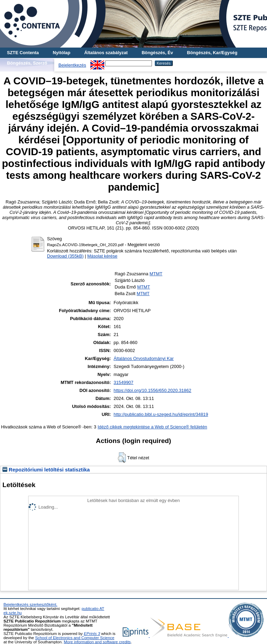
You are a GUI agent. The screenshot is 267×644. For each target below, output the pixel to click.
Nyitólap (62, 53)
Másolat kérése (102, 256)
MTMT (156, 274)
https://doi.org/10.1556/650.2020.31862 (152, 390)
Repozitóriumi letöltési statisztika (46, 470)
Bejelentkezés (72, 65)
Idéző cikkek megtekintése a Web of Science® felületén (152, 427)
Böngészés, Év (157, 53)
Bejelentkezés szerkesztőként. (30, 604)
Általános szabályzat (106, 53)
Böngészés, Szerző (27, 63)
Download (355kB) (65, 256)
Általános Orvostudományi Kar (144, 358)
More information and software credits (97, 642)
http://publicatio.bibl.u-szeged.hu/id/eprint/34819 (161, 414)
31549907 (124, 382)
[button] (122, 458)
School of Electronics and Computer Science (75, 638)
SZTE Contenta (23, 53)
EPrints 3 (92, 634)
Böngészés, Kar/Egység (212, 53)
